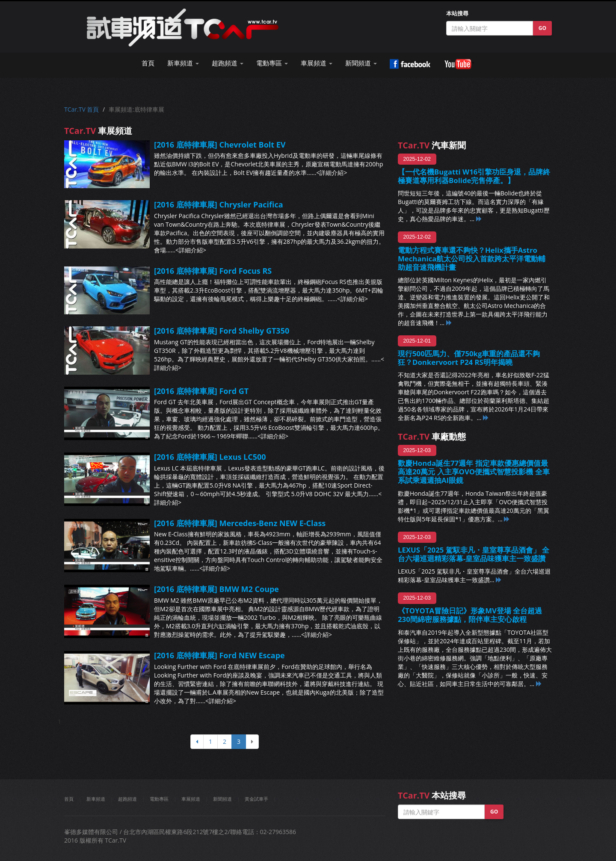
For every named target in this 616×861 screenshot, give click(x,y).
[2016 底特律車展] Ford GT (201, 391)
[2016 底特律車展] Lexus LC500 (210, 457)
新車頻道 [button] (183, 63)
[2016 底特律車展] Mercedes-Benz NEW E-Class (240, 523)
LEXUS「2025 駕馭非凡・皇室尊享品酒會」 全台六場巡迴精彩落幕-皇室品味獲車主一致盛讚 (474, 554)
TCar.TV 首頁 (81, 109)
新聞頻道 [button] (361, 63)
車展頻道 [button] (317, 63)
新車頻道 (96, 799)
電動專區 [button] (272, 63)
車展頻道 (191, 799)
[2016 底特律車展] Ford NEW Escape (219, 655)
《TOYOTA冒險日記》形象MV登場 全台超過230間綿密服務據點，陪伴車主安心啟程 (470, 615)
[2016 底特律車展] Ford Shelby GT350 (222, 331)
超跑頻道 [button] (228, 63)
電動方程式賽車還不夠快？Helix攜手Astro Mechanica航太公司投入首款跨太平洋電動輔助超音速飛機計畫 (472, 259)
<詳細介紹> (332, 173)
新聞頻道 (222, 799)
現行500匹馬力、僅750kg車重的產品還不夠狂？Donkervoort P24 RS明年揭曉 (469, 358)
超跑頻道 (127, 799)
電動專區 (159, 799)
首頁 (148, 63)
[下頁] (252, 742)
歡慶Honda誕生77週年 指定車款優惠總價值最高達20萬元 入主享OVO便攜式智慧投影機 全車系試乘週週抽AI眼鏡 (474, 472)
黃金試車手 (256, 799)
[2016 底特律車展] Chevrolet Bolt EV (220, 145)
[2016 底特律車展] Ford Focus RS (213, 271)
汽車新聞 (432, 145)
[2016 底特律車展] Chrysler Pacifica (219, 204)
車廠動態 (432, 436)
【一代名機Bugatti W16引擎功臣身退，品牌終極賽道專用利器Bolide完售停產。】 (474, 176)
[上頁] (197, 742)
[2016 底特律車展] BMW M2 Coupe (216, 589)
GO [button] (542, 28)
